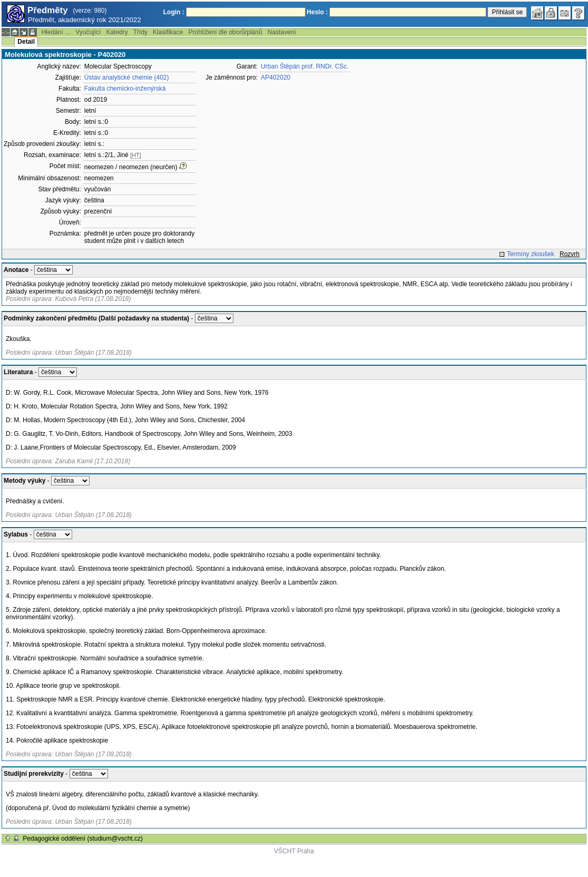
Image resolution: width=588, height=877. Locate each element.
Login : (174, 12)
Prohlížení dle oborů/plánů (225, 32)
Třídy (140, 32)
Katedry (117, 32)
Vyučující (88, 32)
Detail (26, 42)
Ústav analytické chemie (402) (127, 77)
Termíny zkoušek (531, 254)
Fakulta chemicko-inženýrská (125, 89)
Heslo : (317, 12)
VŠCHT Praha (294, 851)
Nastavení (282, 32)
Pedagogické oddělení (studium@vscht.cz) (83, 839)
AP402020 (276, 77)
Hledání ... (56, 32)
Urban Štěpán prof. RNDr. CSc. (305, 66)
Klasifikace (168, 32)
